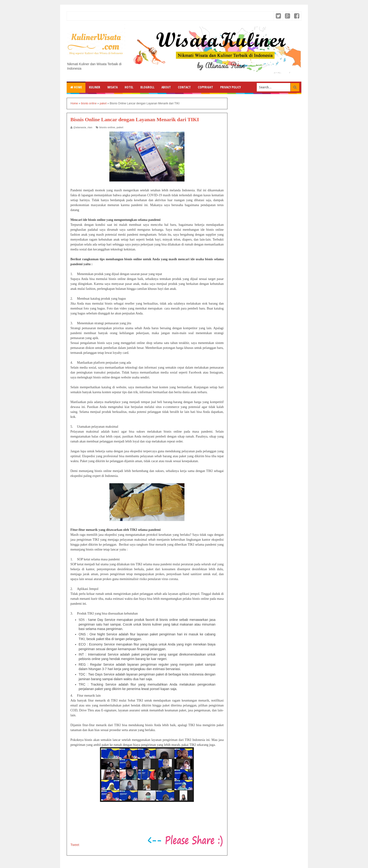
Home (76, 87)
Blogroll (147, 87)
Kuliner (95, 87)
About (166, 87)
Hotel (129, 87)
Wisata (112, 87)
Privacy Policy (230, 87)
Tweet (75, 845)
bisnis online (107, 127)
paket (120, 127)
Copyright (205, 87)
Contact (184, 87)
